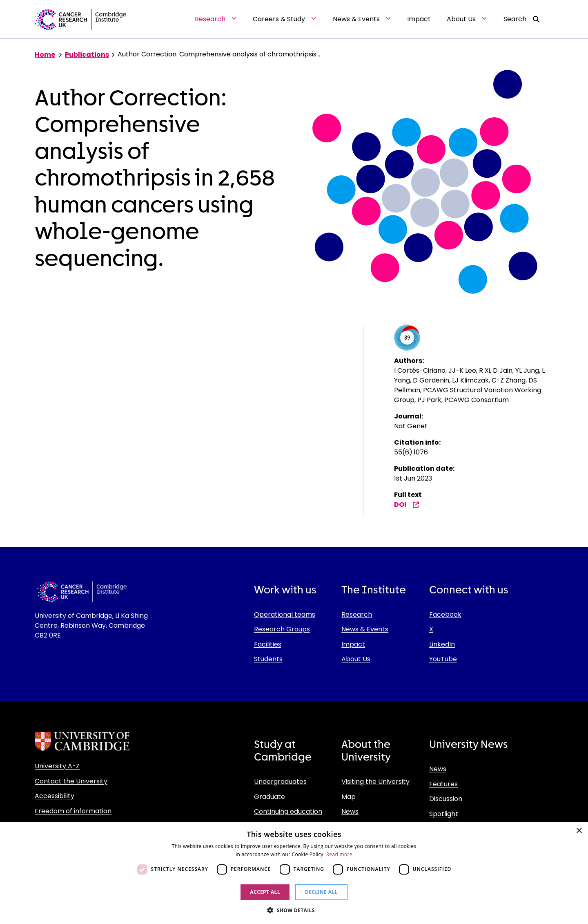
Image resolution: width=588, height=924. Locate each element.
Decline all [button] (321, 892)
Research (357, 614)
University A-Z (57, 766)
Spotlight (444, 814)
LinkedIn (442, 644)
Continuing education (288, 811)
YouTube (443, 659)
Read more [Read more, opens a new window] (339, 854)
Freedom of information (73, 811)
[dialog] (294, 873)
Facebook (445, 614)
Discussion (446, 799)
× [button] (579, 831)
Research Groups (282, 629)
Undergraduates (280, 782)
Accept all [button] (265, 892)
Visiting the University (375, 782)
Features (443, 784)
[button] (294, 910)
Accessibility (55, 796)
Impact (353, 644)
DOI (407, 505)
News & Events (365, 629)
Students (268, 659)
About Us (356, 659)
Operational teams (285, 614)
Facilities (268, 644)
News (350, 811)
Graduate (269, 797)
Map (349, 797)
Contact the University (71, 781)
